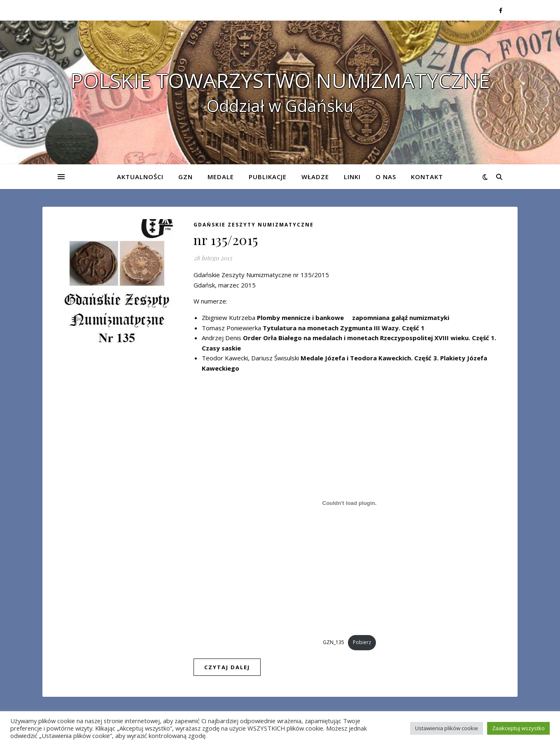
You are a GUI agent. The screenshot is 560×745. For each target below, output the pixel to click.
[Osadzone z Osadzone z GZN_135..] (349, 503)
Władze (315, 177)
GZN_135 (334, 642)
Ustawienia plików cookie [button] (447, 728)
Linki (352, 177)
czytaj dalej (227, 667)
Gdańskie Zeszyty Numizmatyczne (254, 225)
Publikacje (268, 177)
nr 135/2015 (226, 239)
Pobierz (362, 642)
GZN (185, 177)
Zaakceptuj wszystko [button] (518, 728)
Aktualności (140, 177)
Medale (221, 177)
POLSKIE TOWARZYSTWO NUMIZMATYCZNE (280, 80)
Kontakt (427, 177)
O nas (386, 177)
